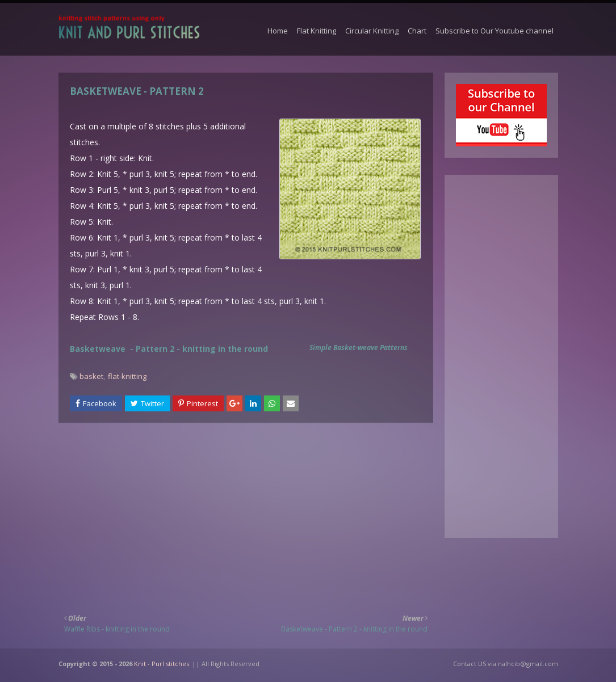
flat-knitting (127, 376)
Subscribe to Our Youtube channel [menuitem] (495, 31)
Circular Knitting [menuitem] (372, 31)
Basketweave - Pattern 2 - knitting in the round (169, 349)
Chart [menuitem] (417, 31)
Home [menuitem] (278, 31)
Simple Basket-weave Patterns (359, 348)
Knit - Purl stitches (162, 664)
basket (91, 376)
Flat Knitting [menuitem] (317, 31)
